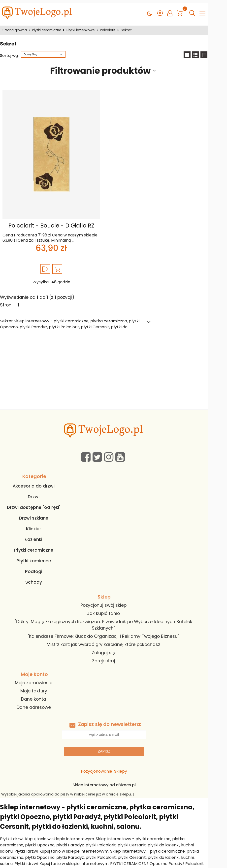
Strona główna (17, 27)
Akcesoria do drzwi (40, 483)
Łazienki (40, 536)
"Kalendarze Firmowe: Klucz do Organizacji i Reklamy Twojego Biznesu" (108, 627)
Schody (40, 579)
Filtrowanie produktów (108, 67)
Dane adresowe (40, 697)
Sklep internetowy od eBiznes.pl (113, 775)
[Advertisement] (113, 369)
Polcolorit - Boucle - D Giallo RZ (56, 222)
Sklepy (130, 762)
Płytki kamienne (40, 558)
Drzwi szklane (40, 515)
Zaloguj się (108, 643)
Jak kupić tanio (108, 610)
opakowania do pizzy (55, 785)
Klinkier (40, 526)
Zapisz (113, 742)
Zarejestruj (108, 651)
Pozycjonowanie (106, 762)
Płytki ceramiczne (49, 27)
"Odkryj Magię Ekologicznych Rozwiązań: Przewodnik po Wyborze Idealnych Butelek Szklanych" (108, 618)
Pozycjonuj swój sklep (108, 602)
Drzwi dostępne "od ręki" (40, 504)
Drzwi (40, 493)
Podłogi (40, 568)
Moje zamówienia (40, 673)
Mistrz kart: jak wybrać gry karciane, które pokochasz (108, 635)
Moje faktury (40, 681)
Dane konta (40, 689)
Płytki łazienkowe (83, 27)
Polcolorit (110, 27)
